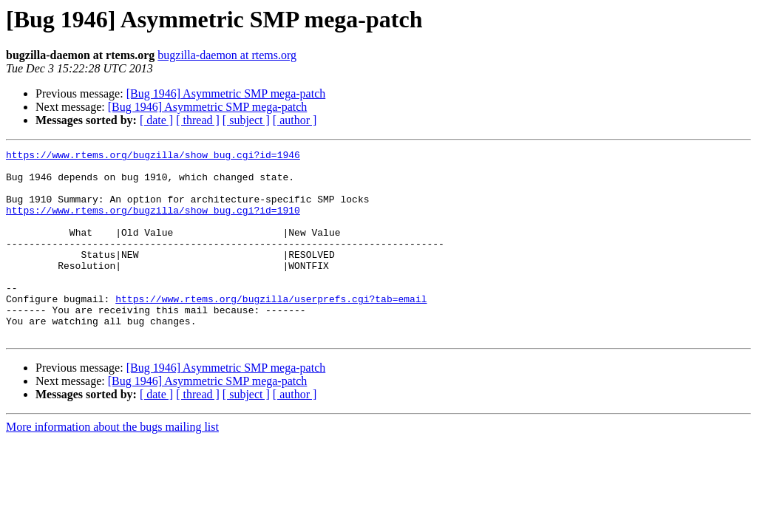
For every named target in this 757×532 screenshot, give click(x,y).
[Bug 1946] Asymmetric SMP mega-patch (226, 93)
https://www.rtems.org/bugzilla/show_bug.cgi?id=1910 (153, 223)
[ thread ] (198, 120)
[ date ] (156, 120)
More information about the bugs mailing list (112, 464)
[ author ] (295, 120)
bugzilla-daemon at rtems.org (227, 55)
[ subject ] (246, 120)
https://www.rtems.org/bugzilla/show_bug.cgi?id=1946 (153, 157)
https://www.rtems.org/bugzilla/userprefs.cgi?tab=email (271, 330)
